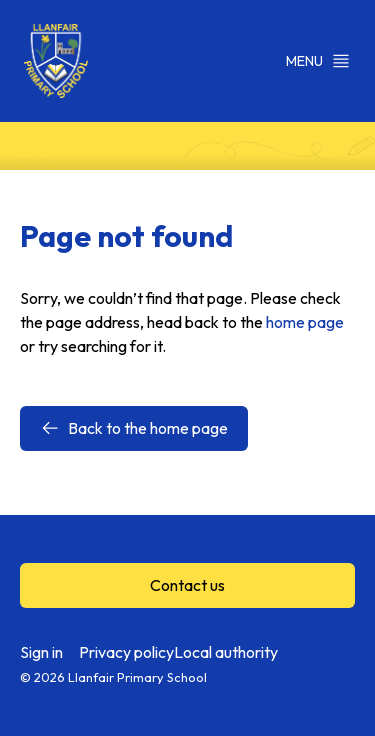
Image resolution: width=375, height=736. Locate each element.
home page (305, 322)
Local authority (226, 652)
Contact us (187, 585)
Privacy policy (126, 652)
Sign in (41, 652)
